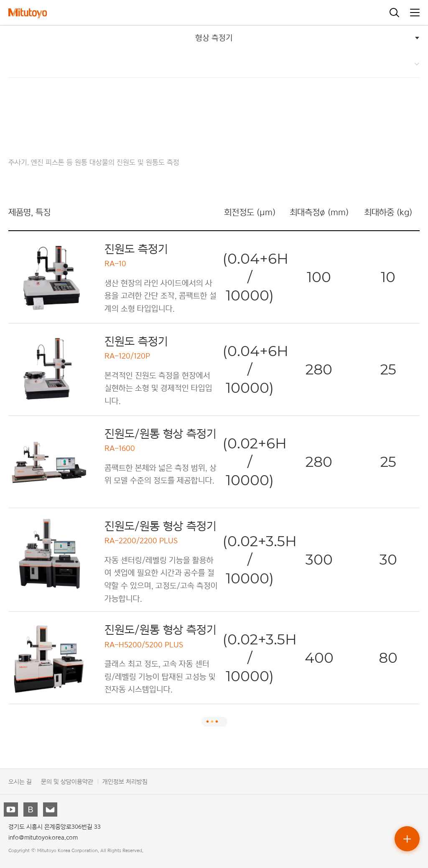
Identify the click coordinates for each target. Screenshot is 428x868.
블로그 (31, 810)
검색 (395, 13)
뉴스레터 (51, 810)
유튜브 (12, 810)
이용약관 (82, 781)
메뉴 (415, 13)
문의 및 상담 (56, 781)
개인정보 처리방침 (125, 781)
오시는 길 (20, 781)
